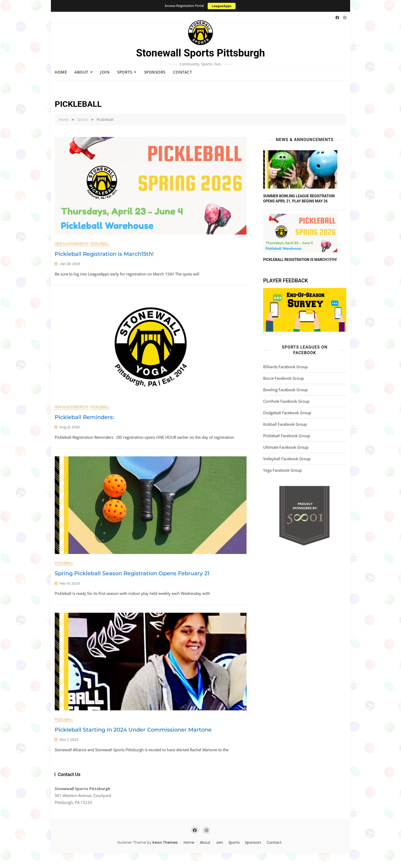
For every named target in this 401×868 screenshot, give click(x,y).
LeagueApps (222, 6)
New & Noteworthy (72, 244)
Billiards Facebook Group (285, 367)
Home (61, 72)
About (81, 72)
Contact (183, 72)
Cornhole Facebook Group (286, 401)
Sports (125, 72)
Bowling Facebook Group (285, 390)
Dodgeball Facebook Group (287, 413)
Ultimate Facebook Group (286, 447)
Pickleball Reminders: (84, 422)
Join (105, 72)
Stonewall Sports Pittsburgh (201, 53)
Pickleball (100, 244)
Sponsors (155, 72)
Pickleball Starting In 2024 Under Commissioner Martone (133, 744)
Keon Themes (165, 857)
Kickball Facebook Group (285, 424)
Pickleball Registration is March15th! (104, 254)
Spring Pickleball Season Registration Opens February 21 (132, 583)
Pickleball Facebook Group (287, 436)
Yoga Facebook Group (282, 470)
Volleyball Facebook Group (287, 459)
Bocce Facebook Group (283, 378)
